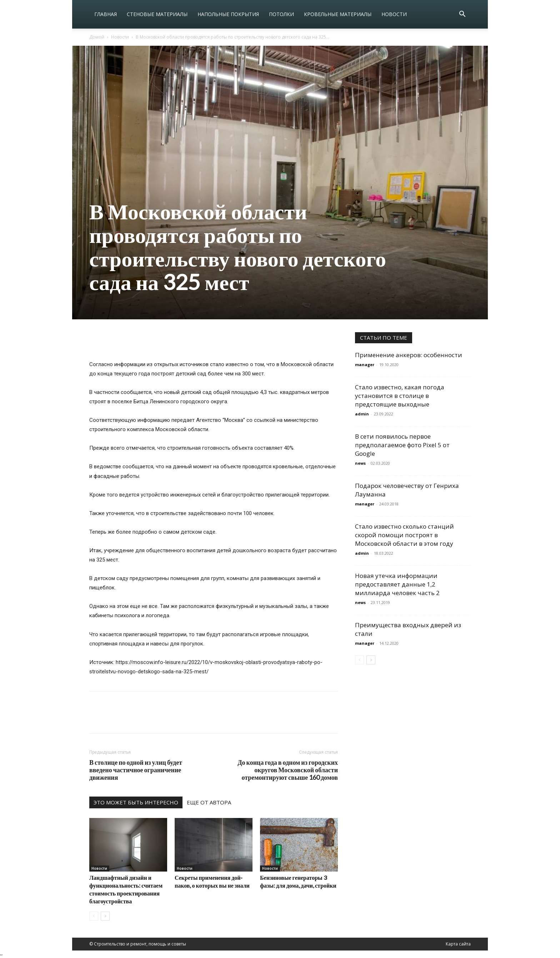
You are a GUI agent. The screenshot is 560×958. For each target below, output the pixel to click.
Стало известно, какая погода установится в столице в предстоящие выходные (400, 396)
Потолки (281, 14)
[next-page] (105, 916)
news (360, 463)
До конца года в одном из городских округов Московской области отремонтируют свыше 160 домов (288, 770)
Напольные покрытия (228, 14)
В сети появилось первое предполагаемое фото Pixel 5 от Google (402, 445)
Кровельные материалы (338, 14)
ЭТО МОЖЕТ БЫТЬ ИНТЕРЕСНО (136, 802)
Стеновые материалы (157, 14)
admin (362, 414)
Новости (394, 14)
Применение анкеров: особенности (409, 355)
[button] (462, 15)
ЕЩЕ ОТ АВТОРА (209, 802)
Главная (106, 14)
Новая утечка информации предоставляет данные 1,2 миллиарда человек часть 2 (397, 584)
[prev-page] (94, 916)
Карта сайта (458, 944)
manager (365, 365)
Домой (97, 37)
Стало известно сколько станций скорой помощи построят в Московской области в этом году (404, 535)
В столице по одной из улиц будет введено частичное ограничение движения (136, 770)
